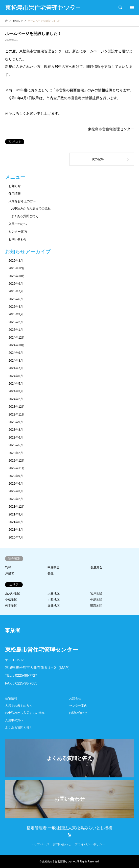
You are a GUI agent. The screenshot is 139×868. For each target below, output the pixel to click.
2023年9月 (16, 422)
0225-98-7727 (26, 675)
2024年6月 (16, 376)
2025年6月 (16, 299)
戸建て (10, 573)
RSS (69, 835)
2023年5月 (16, 445)
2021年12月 (17, 507)
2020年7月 (16, 538)
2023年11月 (17, 415)
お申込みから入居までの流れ (31, 209)
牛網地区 (96, 600)
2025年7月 (16, 291)
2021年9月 (16, 514)
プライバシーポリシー (90, 844)
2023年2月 (16, 453)
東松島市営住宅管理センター (59, 862)
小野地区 (54, 600)
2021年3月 (16, 530)
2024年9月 (16, 353)
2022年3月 (16, 491)
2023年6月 (16, 438)
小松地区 (11, 600)
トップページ (40, 844)
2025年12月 (17, 268)
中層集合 (54, 567)
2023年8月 (16, 430)
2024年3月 (16, 391)
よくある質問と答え (25, 216)
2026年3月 (16, 261)
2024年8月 (16, 361)
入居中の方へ (18, 224)
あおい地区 (13, 593)
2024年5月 (16, 384)
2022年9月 (16, 476)
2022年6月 (16, 484)
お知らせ (15, 186)
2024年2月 (16, 399)
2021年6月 (16, 522)
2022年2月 (16, 499)
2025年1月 (16, 330)
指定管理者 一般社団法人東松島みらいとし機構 (69, 828)
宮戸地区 (96, 593)
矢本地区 (11, 606)
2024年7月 (16, 368)
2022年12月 (17, 461)
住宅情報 (15, 194)
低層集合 (96, 567)
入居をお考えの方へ (22, 201)
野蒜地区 (96, 606)
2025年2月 (16, 322)
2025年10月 (17, 276)
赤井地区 (54, 606)
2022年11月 (17, 468)
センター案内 (18, 232)
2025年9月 (16, 284)
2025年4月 (16, 307)
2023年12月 (17, 407)
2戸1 (8, 567)
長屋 (51, 573)
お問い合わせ (18, 239)
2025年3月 (16, 314)
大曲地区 (54, 593)
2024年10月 (17, 345)
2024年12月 (17, 338)
